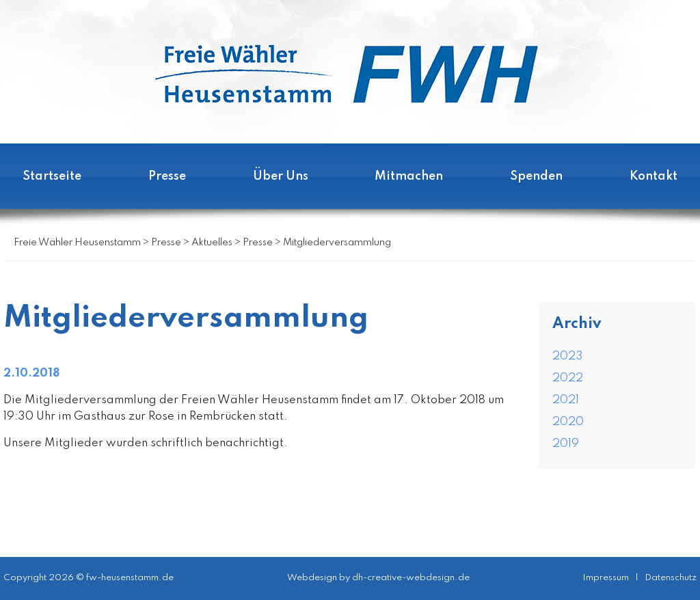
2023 (568, 356)
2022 (568, 378)
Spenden (536, 176)
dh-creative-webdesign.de (411, 578)
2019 (566, 444)
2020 (568, 422)
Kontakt (654, 176)
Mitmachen (409, 176)
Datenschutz (671, 578)
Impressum (606, 578)
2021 (566, 400)
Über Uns (281, 176)
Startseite (52, 176)
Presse (167, 176)
